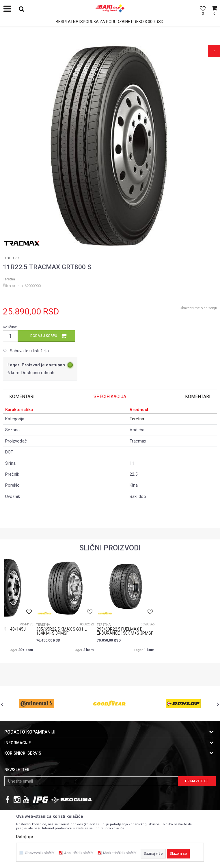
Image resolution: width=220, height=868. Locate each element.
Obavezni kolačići (40, 853)
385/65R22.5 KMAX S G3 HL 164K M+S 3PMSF (61, 631)
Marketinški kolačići (120, 853)
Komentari (22, 396)
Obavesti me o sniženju (198, 308)
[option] (110, 147)
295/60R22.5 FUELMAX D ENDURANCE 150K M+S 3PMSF (125, 631)
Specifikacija (110, 396)
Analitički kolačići (79, 853)
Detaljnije (25, 837)
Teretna (9, 279)
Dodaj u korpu (44, 336)
